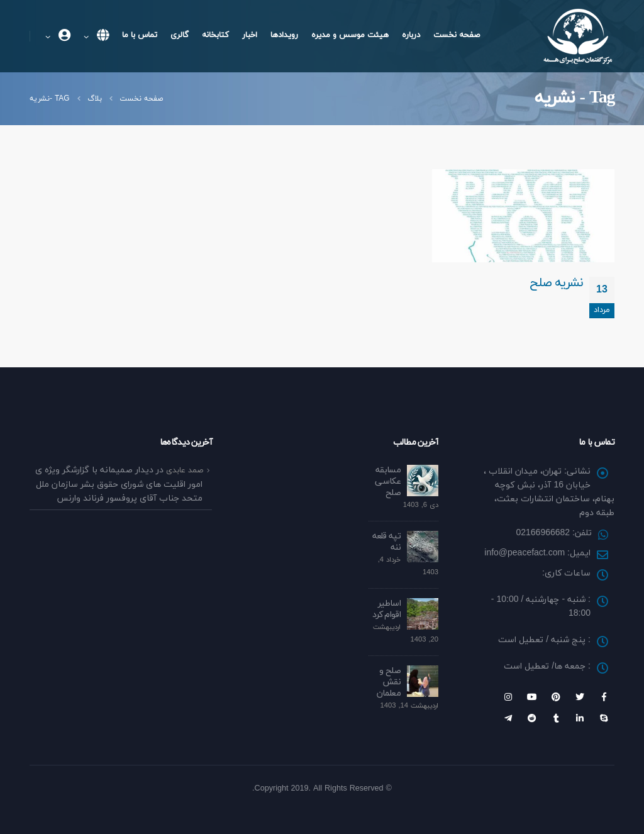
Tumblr (556, 718)
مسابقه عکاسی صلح (388, 481)
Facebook (604, 697)
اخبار (250, 35)
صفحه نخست (457, 35)
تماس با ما (140, 35)
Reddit (532, 718)
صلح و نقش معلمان (389, 682)
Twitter (580, 697)
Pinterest (556, 697)
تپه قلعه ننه (386, 542)
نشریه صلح (556, 283)
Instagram (508, 697)
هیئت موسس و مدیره (350, 35)
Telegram (508, 718)
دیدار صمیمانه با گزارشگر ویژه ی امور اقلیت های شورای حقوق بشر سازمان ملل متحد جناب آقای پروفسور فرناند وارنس (119, 484)
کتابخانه (215, 35)
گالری (180, 35)
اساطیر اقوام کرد (386, 609)
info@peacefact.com (525, 553)
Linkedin (580, 718)
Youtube (532, 697)
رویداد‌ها (284, 35)
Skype (604, 718)
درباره (411, 35)
